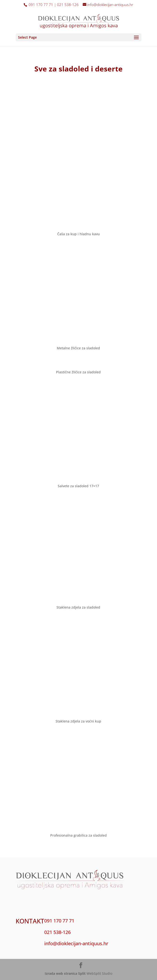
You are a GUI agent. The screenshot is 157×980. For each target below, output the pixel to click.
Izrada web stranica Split (65, 973)
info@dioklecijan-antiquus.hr (76, 943)
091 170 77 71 (59, 921)
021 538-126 (57, 932)
